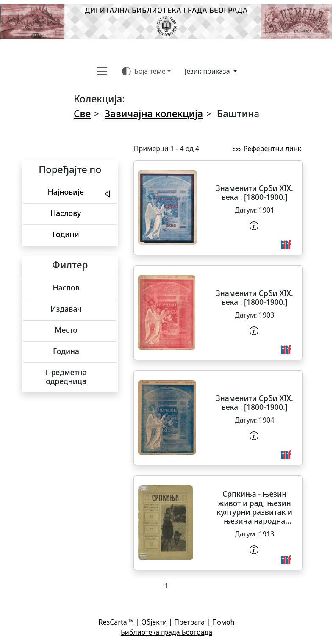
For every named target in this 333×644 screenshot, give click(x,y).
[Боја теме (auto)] (146, 71)
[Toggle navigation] (102, 71)
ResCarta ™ (117, 622)
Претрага (189, 622)
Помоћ (223, 622)
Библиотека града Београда (166, 632)
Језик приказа (208, 71)
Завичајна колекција (154, 114)
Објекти (154, 622)
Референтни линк (266, 149)
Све (82, 114)
